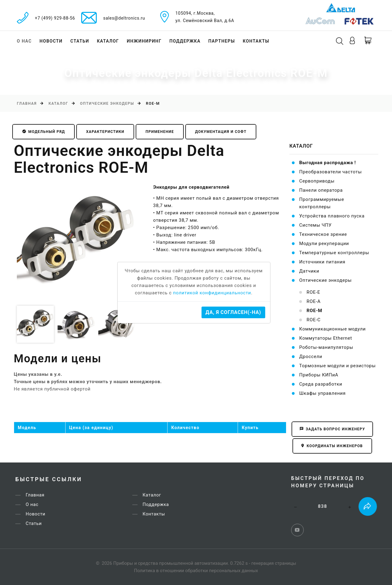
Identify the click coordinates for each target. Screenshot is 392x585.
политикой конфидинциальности (212, 293)
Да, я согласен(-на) (233, 312)
